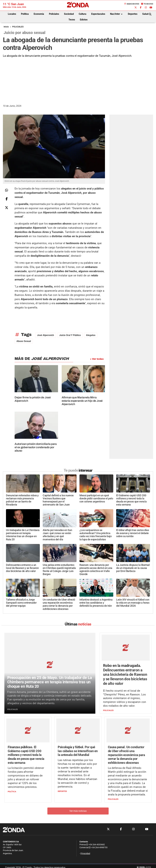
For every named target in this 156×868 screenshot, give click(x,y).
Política (25, 14)
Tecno (72, 20)
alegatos (91, 335)
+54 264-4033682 (96, 845)
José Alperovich (45, 335)
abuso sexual (24, 341)
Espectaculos (98, 14)
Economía (39, 14)
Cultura (83, 14)
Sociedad (69, 14)
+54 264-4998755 (98, 848)
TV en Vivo (147, 4)
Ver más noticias (78, 811)
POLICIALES (18, 27)
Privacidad (85, 853)
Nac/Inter (117, 14)
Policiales (54, 14)
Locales (12, 14)
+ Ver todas (97, 359)
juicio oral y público (70, 335)
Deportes (133, 14)
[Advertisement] (78, 80)
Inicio (6, 27)
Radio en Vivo (132, 4)
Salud (145, 14)
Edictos (84, 20)
